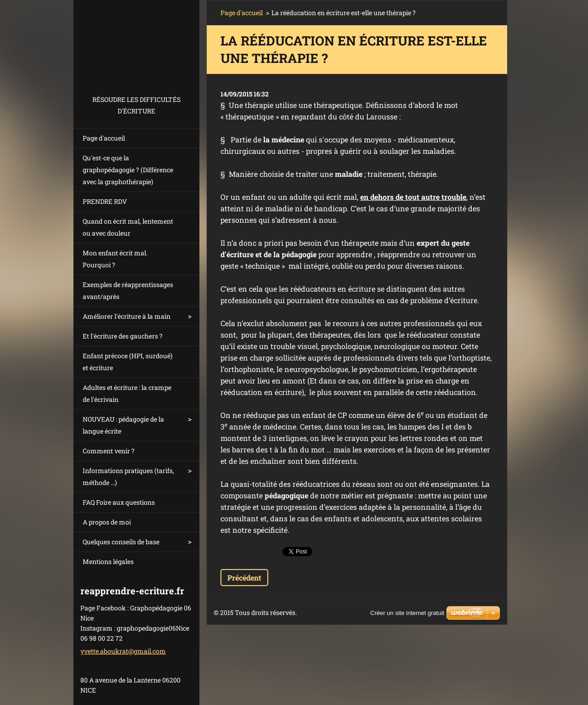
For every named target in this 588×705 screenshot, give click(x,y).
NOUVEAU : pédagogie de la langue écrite (123, 425)
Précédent (244, 578)
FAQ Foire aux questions (119, 502)
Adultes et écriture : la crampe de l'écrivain (127, 393)
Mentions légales (108, 561)
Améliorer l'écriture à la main (127, 316)
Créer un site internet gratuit (407, 613)
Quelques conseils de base (121, 542)
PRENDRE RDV (105, 201)
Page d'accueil (104, 138)
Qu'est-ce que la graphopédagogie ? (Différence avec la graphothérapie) (128, 170)
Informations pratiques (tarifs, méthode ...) (128, 477)
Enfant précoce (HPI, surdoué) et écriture (127, 362)
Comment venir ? (109, 451)
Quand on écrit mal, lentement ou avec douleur (128, 227)
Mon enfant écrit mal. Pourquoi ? (115, 259)
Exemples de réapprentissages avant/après (128, 290)
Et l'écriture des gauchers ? (123, 336)
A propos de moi (107, 522)
